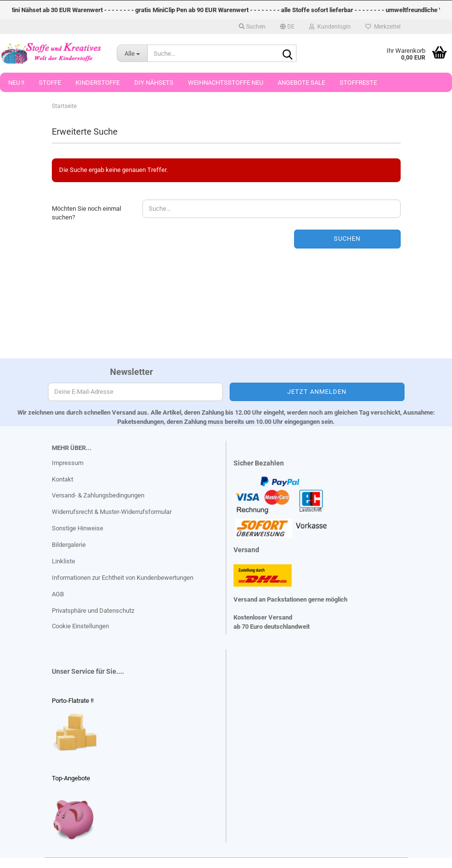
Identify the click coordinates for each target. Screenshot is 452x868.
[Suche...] (132, 53)
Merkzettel (383, 27)
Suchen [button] (252, 27)
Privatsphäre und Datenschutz (93, 611)
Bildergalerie (69, 545)
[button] (287, 27)
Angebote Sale (301, 83)
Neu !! (16, 83)
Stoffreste (358, 83)
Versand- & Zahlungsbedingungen (98, 495)
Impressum (68, 463)
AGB (58, 594)
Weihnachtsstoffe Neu (226, 83)
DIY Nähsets (154, 83)
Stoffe (50, 83)
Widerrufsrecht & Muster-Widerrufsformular (112, 512)
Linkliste (63, 561)
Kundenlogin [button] (330, 27)
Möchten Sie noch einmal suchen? (86, 213)
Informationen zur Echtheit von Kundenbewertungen (123, 578)
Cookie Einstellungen (80, 626)
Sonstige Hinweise (78, 528)
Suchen (347, 239)
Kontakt (62, 479)
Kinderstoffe (98, 83)
